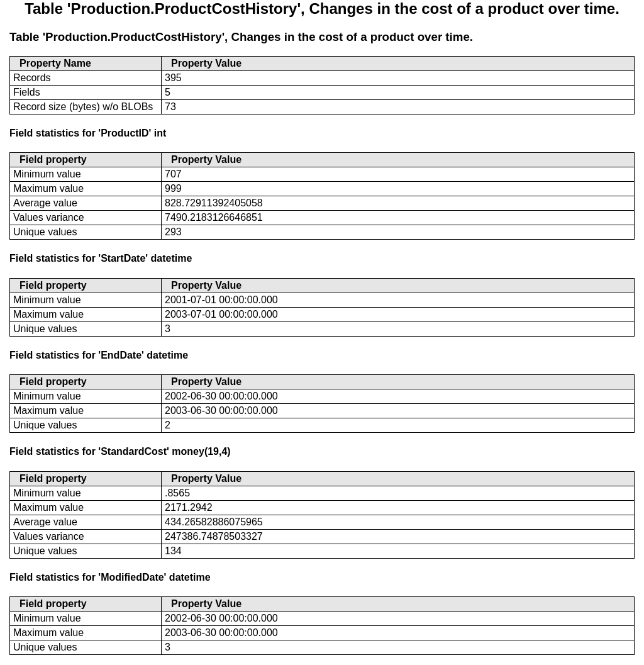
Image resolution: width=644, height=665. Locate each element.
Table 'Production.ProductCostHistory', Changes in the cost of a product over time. (241, 37)
